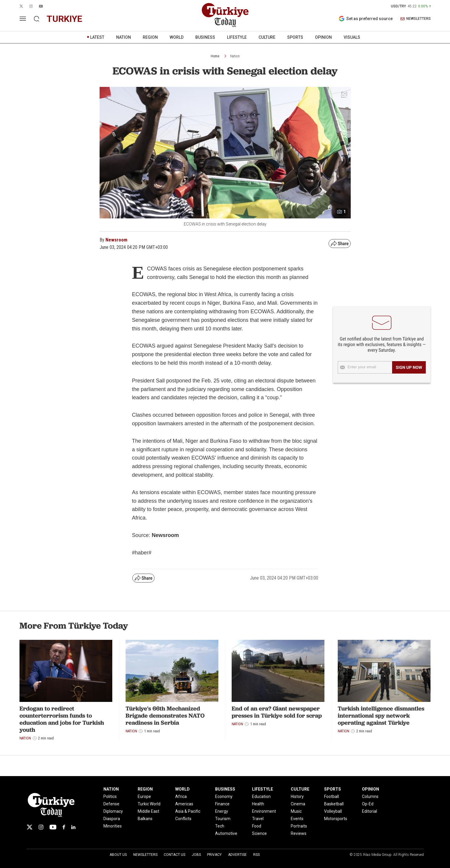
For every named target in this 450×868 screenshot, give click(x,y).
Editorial (369, 811)
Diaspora (112, 819)
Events (297, 819)
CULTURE (267, 37)
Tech (220, 826)
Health (258, 804)
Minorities (113, 826)
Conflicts (183, 819)
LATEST (97, 37)
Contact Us (174, 855)
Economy (224, 796)
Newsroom (116, 240)
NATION (124, 37)
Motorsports (336, 819)
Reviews (299, 833)
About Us (118, 855)
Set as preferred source (366, 19)
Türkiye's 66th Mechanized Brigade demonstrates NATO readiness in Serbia (165, 716)
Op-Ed (368, 804)
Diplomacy (113, 811)
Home (215, 56)
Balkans (145, 819)
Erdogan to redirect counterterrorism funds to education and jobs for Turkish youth (62, 719)
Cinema (298, 804)
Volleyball (333, 811)
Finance (222, 804)
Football (332, 796)
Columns (370, 796)
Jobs (196, 855)
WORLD (177, 37)
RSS (256, 855)
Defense (111, 804)
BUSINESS (205, 37)
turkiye (64, 19)
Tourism (223, 819)
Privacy (214, 855)
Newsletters (145, 855)
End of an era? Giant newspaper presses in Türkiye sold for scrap (277, 712)
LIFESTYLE (237, 37)
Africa (181, 796)
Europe (144, 796)
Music (296, 811)
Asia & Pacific (188, 811)
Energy (222, 811)
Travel (258, 819)
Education (261, 796)
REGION (150, 37)
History (297, 796)
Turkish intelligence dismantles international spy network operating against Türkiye (381, 716)
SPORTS (295, 37)
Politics (110, 796)
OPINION (323, 37)
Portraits (299, 826)
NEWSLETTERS (416, 19)
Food (257, 826)
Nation (235, 56)
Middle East (148, 811)
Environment (264, 811)
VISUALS (352, 37)
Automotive (226, 833)
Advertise (237, 855)
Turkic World (149, 804)
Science (259, 833)
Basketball (334, 804)
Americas (184, 804)
